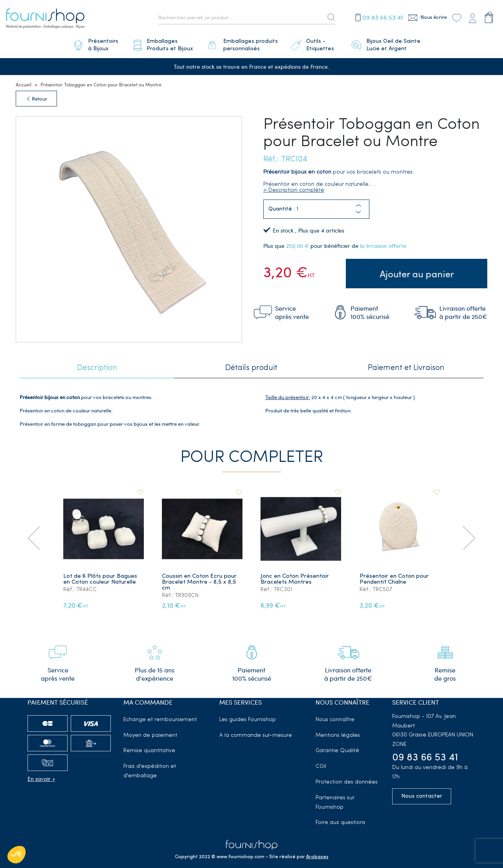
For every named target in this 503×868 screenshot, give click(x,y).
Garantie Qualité (337, 751)
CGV (321, 766)
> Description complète (294, 190)
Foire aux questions (341, 823)
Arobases (317, 857)
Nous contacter (422, 796)
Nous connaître (335, 720)
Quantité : (282, 209)
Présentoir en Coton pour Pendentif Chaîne (394, 579)
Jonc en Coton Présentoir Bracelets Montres (295, 579)
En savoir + (41, 779)
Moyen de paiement (150, 735)
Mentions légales (338, 735)
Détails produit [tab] (251, 368)
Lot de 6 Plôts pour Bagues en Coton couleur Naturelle (100, 579)
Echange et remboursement (160, 720)
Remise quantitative (149, 751)
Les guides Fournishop (248, 720)
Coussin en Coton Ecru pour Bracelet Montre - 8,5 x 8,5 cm (199, 582)
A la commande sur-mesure (256, 735)
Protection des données (347, 782)
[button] (358, 213)
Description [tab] (97, 368)
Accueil (24, 84)
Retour (36, 99)
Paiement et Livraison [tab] (406, 368)
